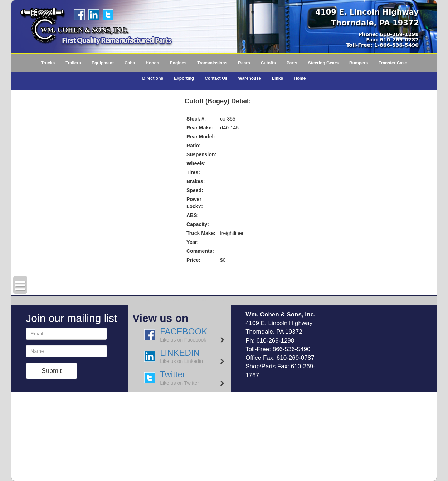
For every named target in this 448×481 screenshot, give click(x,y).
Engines (178, 63)
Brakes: (196, 181)
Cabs (130, 63)
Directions (153, 78)
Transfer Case (393, 63)
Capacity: (198, 224)
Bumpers (359, 63)
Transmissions (212, 63)
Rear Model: (201, 137)
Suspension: (201, 154)
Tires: (193, 172)
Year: (193, 242)
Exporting (184, 78)
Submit (52, 371)
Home (300, 78)
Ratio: (194, 146)
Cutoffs (268, 63)
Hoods (152, 63)
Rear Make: (200, 128)
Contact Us (216, 78)
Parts (292, 63)
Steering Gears (323, 63)
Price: (193, 260)
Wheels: (196, 163)
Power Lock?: (195, 203)
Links (277, 78)
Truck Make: (201, 233)
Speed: (195, 190)
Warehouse (250, 78)
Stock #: (196, 119)
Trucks (48, 63)
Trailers (73, 63)
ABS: (193, 215)
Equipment (103, 63)
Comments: (200, 251)
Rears (244, 63)
